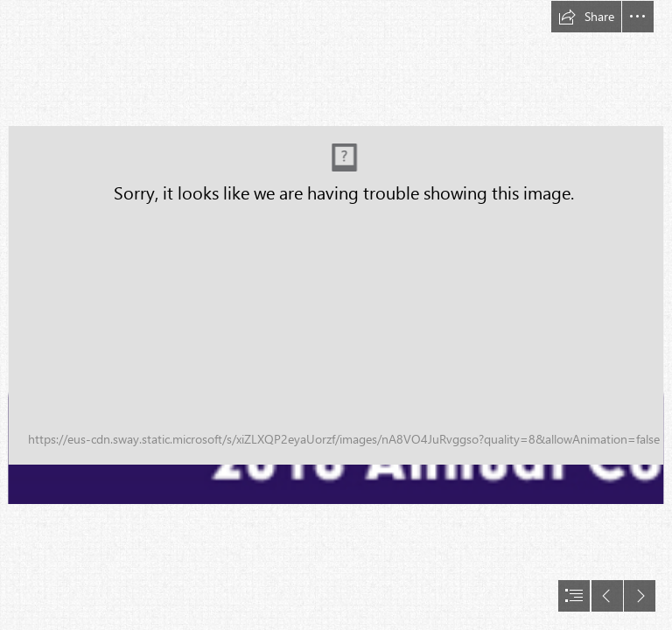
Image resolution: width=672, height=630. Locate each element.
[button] (586, 17)
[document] (336, 315)
